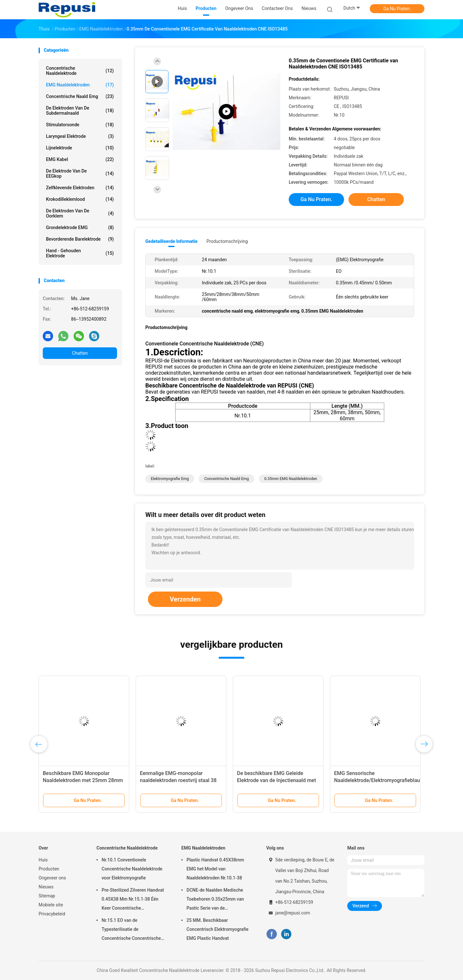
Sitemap (47, 896)
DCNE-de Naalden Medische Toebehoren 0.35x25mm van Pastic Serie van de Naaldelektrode (215, 900)
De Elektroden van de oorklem (80, 213)
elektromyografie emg (170, 479)
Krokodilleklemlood (80, 199)
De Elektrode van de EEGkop (80, 174)
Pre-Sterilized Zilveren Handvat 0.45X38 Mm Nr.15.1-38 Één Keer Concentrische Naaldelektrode (133, 900)
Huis (43, 860)
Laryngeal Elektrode (80, 136)
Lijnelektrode (80, 148)
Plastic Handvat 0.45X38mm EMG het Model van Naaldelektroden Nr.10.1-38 (215, 869)
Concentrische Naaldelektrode (80, 71)
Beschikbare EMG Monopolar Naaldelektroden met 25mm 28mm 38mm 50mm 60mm (83, 780)
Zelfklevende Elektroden (80, 188)
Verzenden (185, 599)
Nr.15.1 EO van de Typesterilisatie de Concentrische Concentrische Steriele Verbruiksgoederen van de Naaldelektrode (133, 930)
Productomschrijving (227, 241)
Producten (49, 869)
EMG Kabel (80, 159)
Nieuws (46, 887)
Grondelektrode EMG (80, 227)
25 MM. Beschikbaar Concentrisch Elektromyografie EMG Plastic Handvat (218, 929)
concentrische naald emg (80, 96)
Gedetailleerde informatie (171, 241)
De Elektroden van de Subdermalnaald (80, 111)
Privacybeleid (52, 914)
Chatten (80, 353)
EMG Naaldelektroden (80, 85)
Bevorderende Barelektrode (80, 239)
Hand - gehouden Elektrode (80, 253)
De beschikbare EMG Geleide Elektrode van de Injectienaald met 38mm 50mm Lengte (277, 780)
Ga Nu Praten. (397, 9)
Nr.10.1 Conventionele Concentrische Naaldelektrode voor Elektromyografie (132, 869)
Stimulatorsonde (80, 125)
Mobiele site (51, 905)
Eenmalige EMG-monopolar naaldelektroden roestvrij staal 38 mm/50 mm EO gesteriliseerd (178, 780)
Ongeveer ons (52, 878)
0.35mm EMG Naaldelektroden (291, 479)
